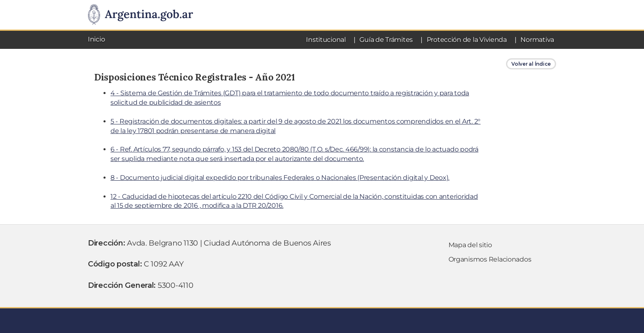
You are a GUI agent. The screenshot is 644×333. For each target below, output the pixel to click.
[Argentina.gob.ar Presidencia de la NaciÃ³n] (140, 15)
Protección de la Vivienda (467, 40)
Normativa (537, 40)
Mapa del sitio (470, 245)
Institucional (326, 40)
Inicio (96, 39)
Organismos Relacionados (490, 259)
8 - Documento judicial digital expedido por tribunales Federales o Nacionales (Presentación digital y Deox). (280, 178)
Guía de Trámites (386, 40)
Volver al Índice (531, 64)
